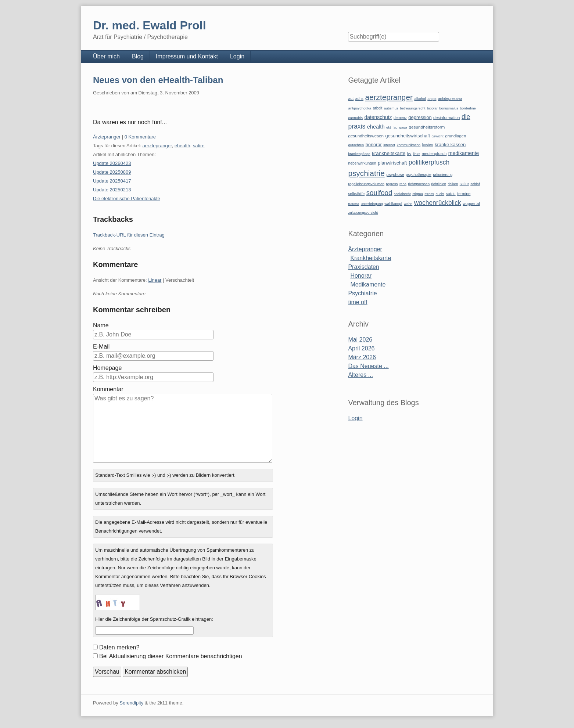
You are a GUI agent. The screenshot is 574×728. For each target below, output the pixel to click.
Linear (155, 280)
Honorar (361, 276)
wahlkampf (393, 204)
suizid (451, 194)
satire (199, 146)
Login (237, 56)
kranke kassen (450, 145)
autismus (391, 108)
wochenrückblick (438, 203)
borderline (468, 108)
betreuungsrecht (412, 108)
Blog (138, 56)
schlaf (475, 184)
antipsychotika (360, 108)
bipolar (432, 108)
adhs (359, 99)
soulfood (379, 193)
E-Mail (101, 347)
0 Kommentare (140, 137)
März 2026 (362, 357)
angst (432, 99)
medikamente (464, 153)
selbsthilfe (356, 194)
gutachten (356, 145)
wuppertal (471, 203)
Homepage (107, 368)
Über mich (106, 56)
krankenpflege (359, 154)
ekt (389, 127)
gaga (403, 127)
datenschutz (378, 117)
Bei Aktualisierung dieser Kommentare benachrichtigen (171, 656)
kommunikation (409, 145)
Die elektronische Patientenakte (127, 199)
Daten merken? (119, 647)
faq (395, 127)
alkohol (420, 99)
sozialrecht (402, 194)
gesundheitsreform (427, 127)
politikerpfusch (429, 162)
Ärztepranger (107, 137)
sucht (440, 194)
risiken (453, 184)
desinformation (446, 118)
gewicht (437, 136)
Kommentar (108, 389)
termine (464, 194)
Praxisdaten (364, 267)
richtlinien (439, 184)
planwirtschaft (392, 163)
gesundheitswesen (366, 136)
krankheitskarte (389, 153)
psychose (395, 174)
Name (101, 325)
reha (403, 184)
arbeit (378, 108)
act (351, 98)
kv (409, 154)
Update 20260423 (112, 163)
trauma (354, 204)
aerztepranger (157, 146)
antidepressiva (450, 99)
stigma (418, 194)
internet (389, 145)
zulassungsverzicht (363, 212)
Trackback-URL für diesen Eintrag (129, 235)
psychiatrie (366, 173)
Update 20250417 (112, 181)
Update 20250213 (112, 190)
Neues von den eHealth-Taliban (158, 80)
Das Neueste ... (368, 366)
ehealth (182, 146)
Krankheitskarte (371, 258)
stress (429, 194)
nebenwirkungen (362, 163)
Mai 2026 (360, 340)
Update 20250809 (112, 172)
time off (358, 302)
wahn (408, 204)
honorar (374, 145)
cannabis (355, 118)
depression (420, 117)
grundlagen (455, 136)
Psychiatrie (362, 293)
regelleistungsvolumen (366, 184)
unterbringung (372, 204)
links (417, 154)
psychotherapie (418, 175)
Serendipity (131, 703)
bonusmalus (449, 108)
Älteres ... (360, 375)
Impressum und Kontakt (187, 56)
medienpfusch (434, 154)
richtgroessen (419, 184)
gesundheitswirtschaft (408, 136)
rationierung (443, 175)
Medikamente (368, 284)
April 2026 (361, 348)
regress (392, 184)
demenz (400, 118)
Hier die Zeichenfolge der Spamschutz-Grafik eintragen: (154, 619)
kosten (428, 145)
